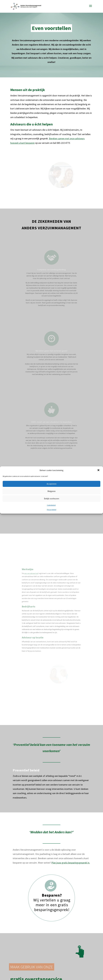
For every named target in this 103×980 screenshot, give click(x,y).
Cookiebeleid (51, 505)
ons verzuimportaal (37, 579)
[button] (99, 470)
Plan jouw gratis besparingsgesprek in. (71, 817)
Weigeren (51, 491)
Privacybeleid (52, 510)
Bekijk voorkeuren (52, 499)
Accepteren (52, 484)
